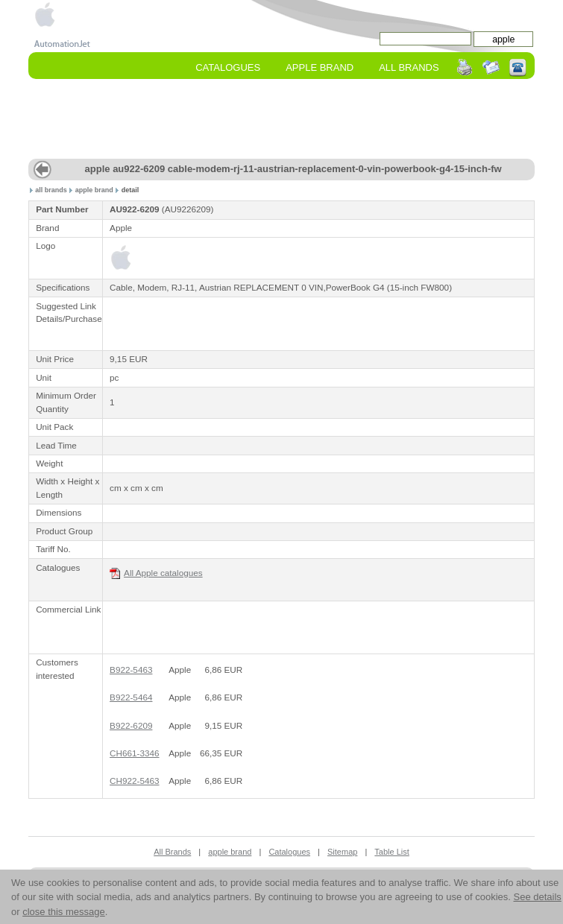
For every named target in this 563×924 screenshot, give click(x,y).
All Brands (409, 67)
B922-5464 (131, 697)
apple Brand (320, 67)
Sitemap (342, 852)
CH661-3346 (134, 753)
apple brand (94, 190)
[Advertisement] (197, 322)
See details (537, 897)
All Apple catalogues (156, 573)
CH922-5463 (134, 781)
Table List (391, 852)
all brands (51, 190)
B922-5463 (131, 670)
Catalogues (228, 67)
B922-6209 (131, 725)
